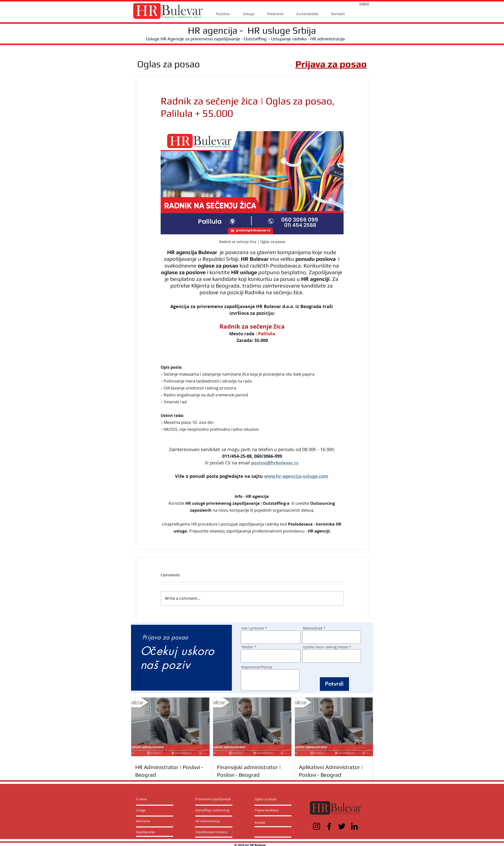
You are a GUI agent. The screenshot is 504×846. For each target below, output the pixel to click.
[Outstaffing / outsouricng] (213, 810)
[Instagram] (317, 826)
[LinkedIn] (354, 826)
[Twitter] (342, 826)
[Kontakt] (265, 823)
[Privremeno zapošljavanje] (213, 799)
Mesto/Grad (313, 628)
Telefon (247, 647)
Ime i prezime (253, 628)
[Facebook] (329, 826)
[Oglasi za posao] (266, 799)
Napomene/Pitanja (257, 667)
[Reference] (149, 821)
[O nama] (155, 799)
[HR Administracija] (209, 821)
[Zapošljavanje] (149, 832)
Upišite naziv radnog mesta (325, 647)
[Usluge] (150, 810)
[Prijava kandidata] (267, 810)
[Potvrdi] (334, 684)
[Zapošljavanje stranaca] (211, 832)
